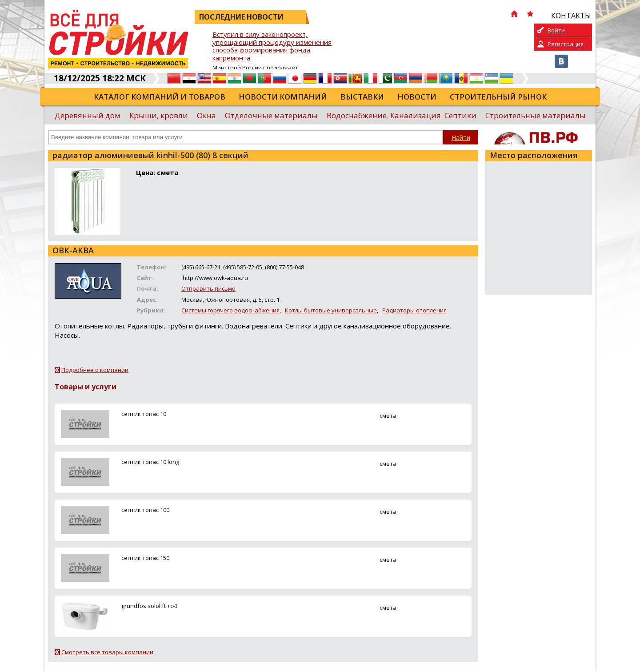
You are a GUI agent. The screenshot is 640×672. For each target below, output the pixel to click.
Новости (417, 97)
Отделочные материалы (271, 115)
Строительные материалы (536, 115)
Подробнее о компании (95, 370)
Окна (206, 115)
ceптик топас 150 (145, 558)
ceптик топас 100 (145, 510)
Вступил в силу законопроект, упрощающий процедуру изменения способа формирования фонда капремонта (272, 46)
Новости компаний (283, 97)
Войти (556, 30)
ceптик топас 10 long (150, 462)
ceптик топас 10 (144, 414)
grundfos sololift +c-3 (150, 606)
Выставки (362, 97)
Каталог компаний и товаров (160, 97)
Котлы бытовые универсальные (331, 310)
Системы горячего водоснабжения (230, 310)
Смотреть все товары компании (107, 652)
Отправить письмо (208, 288)
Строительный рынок (498, 97)
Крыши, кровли (159, 115)
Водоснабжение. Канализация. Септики (402, 115)
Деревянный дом (88, 115)
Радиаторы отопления (414, 310)
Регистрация (566, 44)
